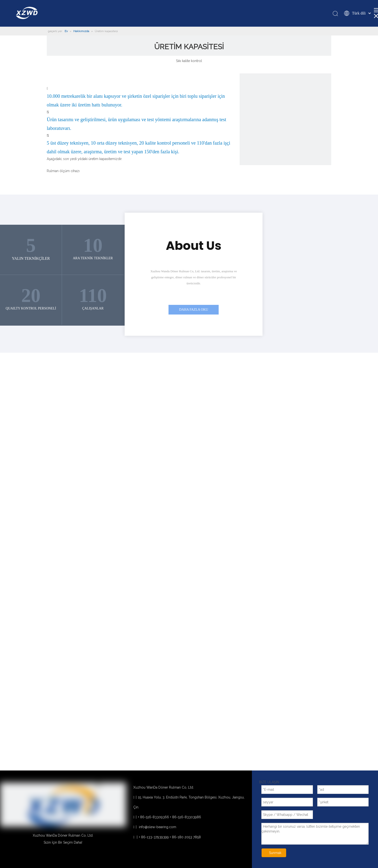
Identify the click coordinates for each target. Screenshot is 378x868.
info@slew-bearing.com (158, 827)
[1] (285, 119)
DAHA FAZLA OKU (194, 310)
